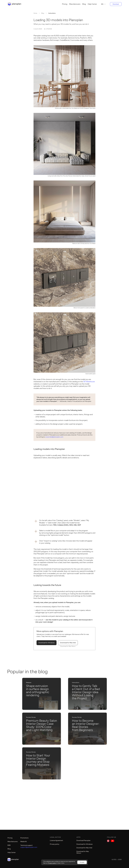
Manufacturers (75, 4)
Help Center (92, 4)
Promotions (24, 838)
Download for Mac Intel (68, 643)
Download (116, 4)
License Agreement (56, 840)
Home (35, 13)
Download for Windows (47, 643)
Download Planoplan (83, 840)
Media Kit (24, 842)
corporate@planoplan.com (54, 437)
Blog (84, 4)
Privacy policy (55, 844)
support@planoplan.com (29, 847)
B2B (9, 845)
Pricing (65, 4)
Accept (82, 862)
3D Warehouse (89, 382)
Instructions (52, 13)
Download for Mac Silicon (68, 646)
